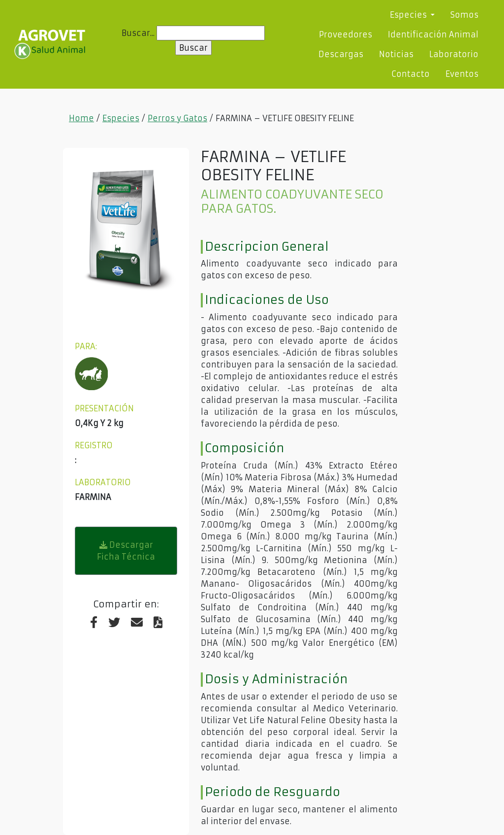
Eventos (462, 74)
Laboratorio (454, 54)
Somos (464, 15)
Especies (121, 118)
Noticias (396, 54)
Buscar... (138, 33)
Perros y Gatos (177, 118)
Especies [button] (409, 15)
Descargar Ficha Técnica (126, 551)
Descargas (341, 54)
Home (81, 118)
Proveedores (346, 34)
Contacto (410, 74)
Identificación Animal (433, 34)
